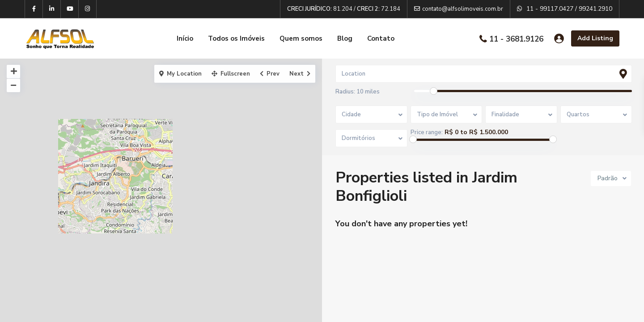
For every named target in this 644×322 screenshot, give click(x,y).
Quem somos (301, 38)
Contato (381, 38)
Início (185, 38)
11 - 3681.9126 (516, 39)
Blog (345, 38)
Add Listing (595, 38)
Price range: (427, 132)
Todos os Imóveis (236, 38)
